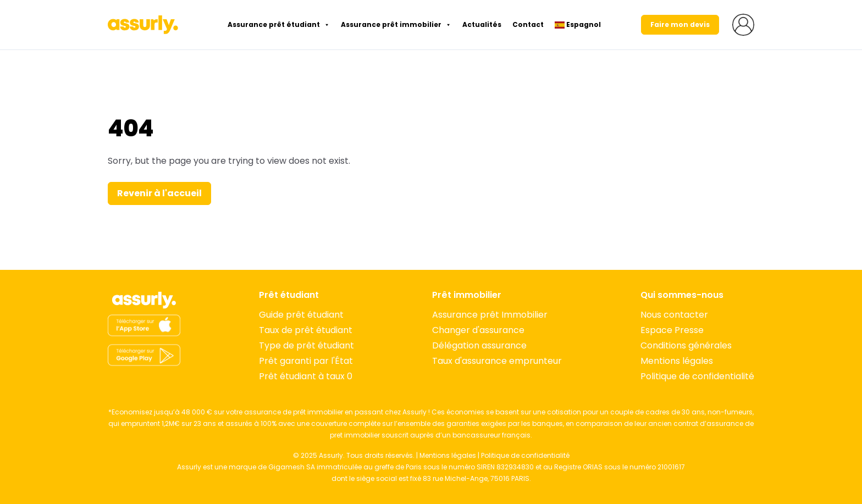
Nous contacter (674, 315)
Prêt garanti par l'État (306, 361)
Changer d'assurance (478, 330)
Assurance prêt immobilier (396, 25)
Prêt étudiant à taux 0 (306, 376)
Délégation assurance (479, 345)
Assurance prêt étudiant (279, 25)
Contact (528, 24)
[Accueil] (144, 300)
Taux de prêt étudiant (306, 330)
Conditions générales (686, 345)
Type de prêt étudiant (306, 345)
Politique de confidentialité (697, 376)
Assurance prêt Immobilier (490, 315)
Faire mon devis (680, 24)
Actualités (482, 24)
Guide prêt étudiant (301, 315)
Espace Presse (672, 330)
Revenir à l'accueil (159, 193)
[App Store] (144, 325)
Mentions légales (677, 361)
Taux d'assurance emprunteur (497, 361)
